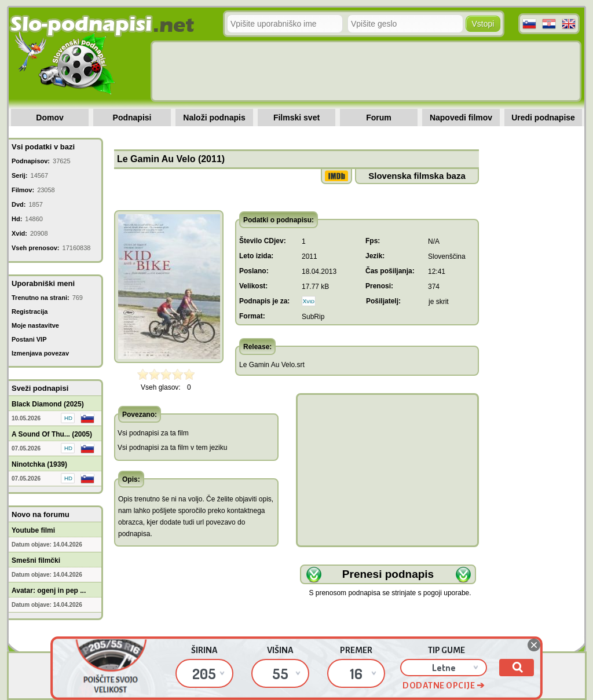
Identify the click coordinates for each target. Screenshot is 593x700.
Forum (379, 118)
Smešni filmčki (36, 560)
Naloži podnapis (214, 118)
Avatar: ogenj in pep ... (49, 591)
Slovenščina (447, 256)
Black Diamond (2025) (48, 404)
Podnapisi (132, 118)
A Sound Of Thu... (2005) (52, 434)
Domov (50, 118)
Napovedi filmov (461, 118)
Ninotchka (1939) (39, 464)
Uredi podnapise (543, 118)
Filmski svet (296, 118)
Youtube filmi (33, 530)
